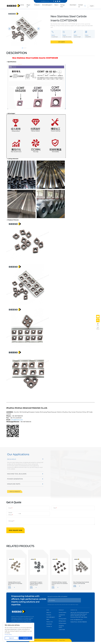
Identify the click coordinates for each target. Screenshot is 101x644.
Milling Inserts (62, 621)
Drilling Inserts (62, 623)
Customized (62, 630)
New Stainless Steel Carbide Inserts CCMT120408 (81, 583)
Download (73, 5)
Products (37, 5)
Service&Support (47, 5)
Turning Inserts (63, 619)
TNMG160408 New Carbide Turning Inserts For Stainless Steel (60, 583)
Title (55, 508)
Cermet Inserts (62, 612)
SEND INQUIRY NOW (16, 530)
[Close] (33, 624)
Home (22, 5)
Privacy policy (8, 635)
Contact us (49, 626)
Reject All (11, 638)
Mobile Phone (11, 514)
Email (10, 508)
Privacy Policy (62, 640)
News (56, 5)
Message (11, 521)
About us (28, 6)
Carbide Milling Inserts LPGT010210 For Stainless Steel (15, 583)
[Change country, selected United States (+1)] (18, 514)
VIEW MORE (10, 587)
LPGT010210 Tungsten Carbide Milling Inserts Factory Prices (36, 583)
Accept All (25, 638)
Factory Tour (50, 622)
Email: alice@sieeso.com (77, 620)
